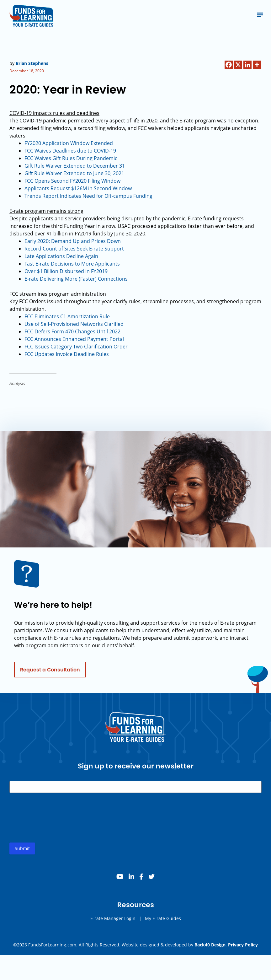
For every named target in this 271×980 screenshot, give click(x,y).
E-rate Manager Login (113, 922)
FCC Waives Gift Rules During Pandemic (71, 158)
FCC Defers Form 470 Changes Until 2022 (72, 331)
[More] (257, 65)
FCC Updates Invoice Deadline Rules (67, 354)
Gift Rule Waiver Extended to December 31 (75, 166)
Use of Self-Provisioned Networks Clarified (74, 324)
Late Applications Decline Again (61, 256)
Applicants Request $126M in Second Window (78, 188)
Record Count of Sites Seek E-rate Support (74, 249)
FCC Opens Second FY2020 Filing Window (72, 181)
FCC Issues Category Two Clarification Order (76, 347)
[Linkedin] (247, 65)
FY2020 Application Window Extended (69, 143)
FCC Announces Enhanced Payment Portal (74, 339)
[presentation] (57, 827)
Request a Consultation (50, 673)
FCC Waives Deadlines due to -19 (70, 151)
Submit (22, 852)
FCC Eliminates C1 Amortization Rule (67, 316)
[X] (238, 65)
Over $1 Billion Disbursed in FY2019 (66, 271)
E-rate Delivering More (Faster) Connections (76, 279)
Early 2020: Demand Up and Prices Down (73, 241)
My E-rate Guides (163, 922)
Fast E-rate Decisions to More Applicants (72, 264)
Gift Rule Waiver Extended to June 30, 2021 (74, 173)
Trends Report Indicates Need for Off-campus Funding (88, 196)
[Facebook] (229, 65)
